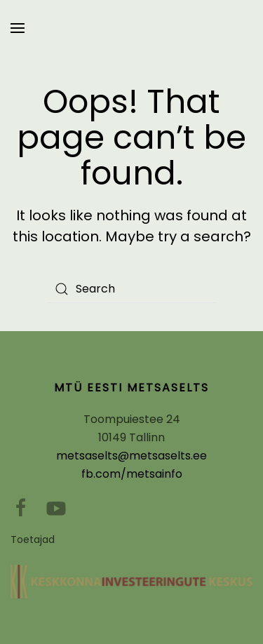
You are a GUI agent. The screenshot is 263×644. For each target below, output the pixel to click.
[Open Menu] (18, 28)
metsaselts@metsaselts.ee (131, 456)
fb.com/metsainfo (132, 474)
